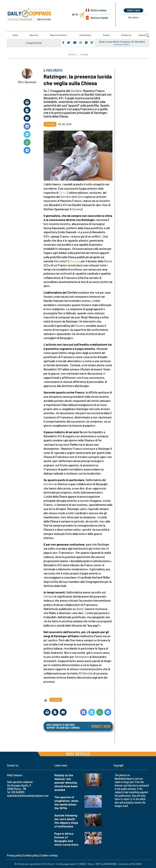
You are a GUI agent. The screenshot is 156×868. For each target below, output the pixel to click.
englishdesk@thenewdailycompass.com (28, 795)
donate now (134, 10)
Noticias (99, 18)
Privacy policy (14, 855)
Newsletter (133, 18)
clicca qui (75, 261)
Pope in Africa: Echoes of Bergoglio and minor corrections (66, 839)
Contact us (126, 35)
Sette (62, 192)
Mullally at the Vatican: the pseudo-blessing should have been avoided (66, 782)
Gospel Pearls (34, 43)
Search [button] (144, 35)
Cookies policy (31, 855)
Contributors (85, 35)
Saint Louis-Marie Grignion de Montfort (122, 42)
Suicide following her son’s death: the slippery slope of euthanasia (66, 821)
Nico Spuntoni (27, 82)
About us (34, 35)
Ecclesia (84, 54)
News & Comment (58, 35)
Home (15, 35)
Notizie (98, 11)
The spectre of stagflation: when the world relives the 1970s (66, 803)
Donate (106, 35)
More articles (78, 754)
